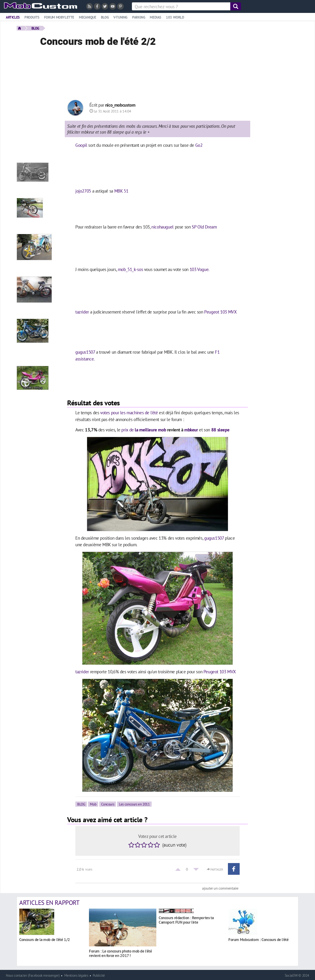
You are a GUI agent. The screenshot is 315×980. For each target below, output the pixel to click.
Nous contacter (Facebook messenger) (33, 975)
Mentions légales (76, 975)
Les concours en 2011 (134, 804)
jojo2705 (83, 191)
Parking (139, 17)
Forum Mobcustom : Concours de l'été (259, 939)
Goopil (81, 145)
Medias (156, 17)
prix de (127, 430)
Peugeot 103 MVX (220, 312)
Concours (108, 804)
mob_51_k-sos (130, 269)
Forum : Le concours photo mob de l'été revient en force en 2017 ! (120, 953)
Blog (105, 17)
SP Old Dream (204, 227)
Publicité (99, 975)
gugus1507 (85, 352)
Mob (93, 804)
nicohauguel (163, 227)
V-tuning (120, 17)
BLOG (35, 28)
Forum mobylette (59, 17)
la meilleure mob (150, 430)
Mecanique (88, 17)
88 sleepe (220, 430)
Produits (32, 17)
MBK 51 (121, 191)
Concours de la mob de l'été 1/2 (45, 939)
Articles (13, 17)
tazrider (82, 312)
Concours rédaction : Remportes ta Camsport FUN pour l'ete (186, 920)
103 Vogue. (200, 269)
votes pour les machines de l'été (130, 413)
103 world (175, 17)
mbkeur (191, 430)
